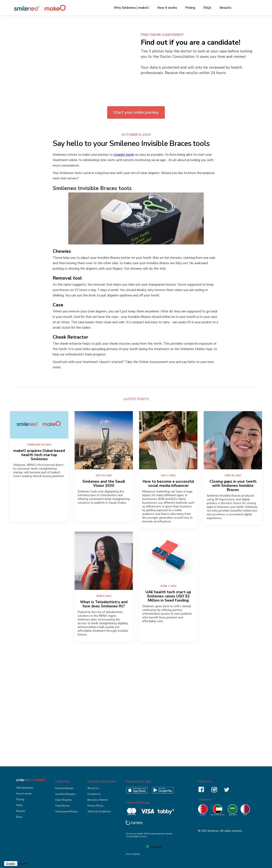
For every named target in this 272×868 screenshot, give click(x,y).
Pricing (190, 8)
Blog (19, 817)
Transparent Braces (66, 811)
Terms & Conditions (99, 811)
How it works (167, 8)
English (11, 864)
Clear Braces (62, 806)
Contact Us (94, 794)
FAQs (207, 8)
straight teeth (124, 155)
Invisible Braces (64, 788)
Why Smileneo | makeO (131, 8)
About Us (93, 788)
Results (226, 8)
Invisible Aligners (65, 794)
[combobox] (11, 864)
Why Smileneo (25, 788)
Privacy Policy (95, 806)
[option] (23, 864)
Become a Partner (98, 800)
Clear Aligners (64, 800)
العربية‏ (23, 863)
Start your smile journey (136, 112)
